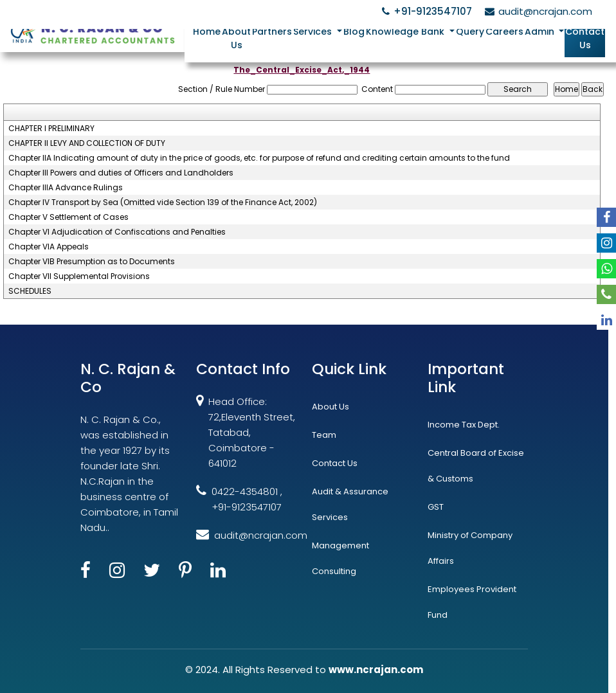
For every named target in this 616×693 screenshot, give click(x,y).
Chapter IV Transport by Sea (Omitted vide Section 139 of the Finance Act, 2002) (163, 203)
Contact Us (585, 38)
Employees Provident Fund (472, 602)
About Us (236, 38)
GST (436, 507)
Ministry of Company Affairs (470, 548)
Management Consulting (340, 558)
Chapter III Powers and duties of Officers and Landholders (121, 173)
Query (470, 32)
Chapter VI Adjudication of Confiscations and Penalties (117, 232)
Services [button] (314, 32)
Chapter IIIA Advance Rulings (66, 188)
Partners (272, 32)
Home (207, 32)
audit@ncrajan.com (537, 11)
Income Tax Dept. (464, 425)
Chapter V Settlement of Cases (68, 217)
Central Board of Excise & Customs (476, 466)
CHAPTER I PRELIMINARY (51, 129)
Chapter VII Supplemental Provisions (79, 276)
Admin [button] (541, 32)
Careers (504, 32)
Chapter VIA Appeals (49, 247)
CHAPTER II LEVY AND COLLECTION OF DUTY (87, 143)
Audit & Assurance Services (350, 504)
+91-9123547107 (425, 11)
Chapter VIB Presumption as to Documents (92, 262)
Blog (354, 32)
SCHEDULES (30, 291)
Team (324, 435)
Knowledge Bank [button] (406, 32)
